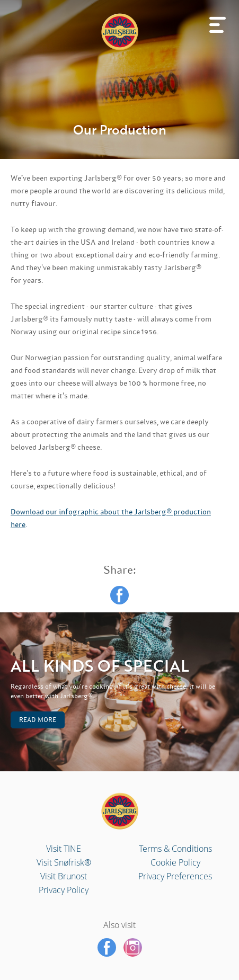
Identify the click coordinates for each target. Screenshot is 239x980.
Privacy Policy (64, 890)
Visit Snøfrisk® (64, 862)
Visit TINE (64, 849)
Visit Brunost (64, 876)
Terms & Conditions (175, 849)
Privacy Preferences (175, 876)
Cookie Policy (175, 862)
